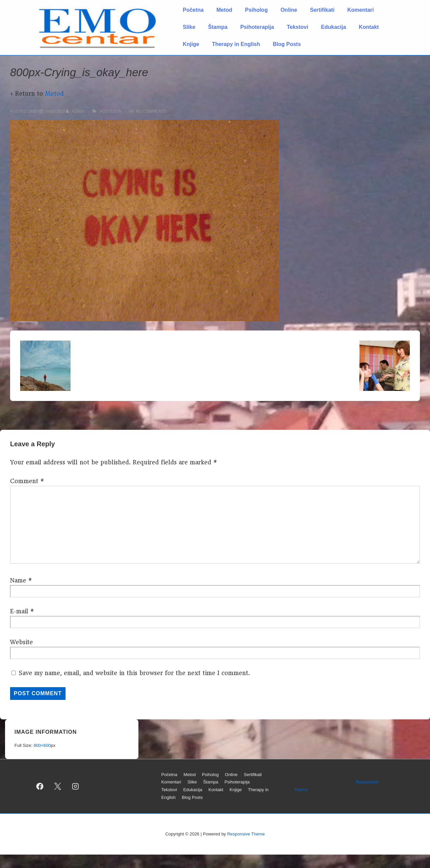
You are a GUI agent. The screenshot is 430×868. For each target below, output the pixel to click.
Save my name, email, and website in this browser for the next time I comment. (134, 673)
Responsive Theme (246, 834)
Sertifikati (322, 10)
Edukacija (333, 27)
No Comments (151, 111)
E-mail (19, 611)
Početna (193, 10)
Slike (189, 27)
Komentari (361, 10)
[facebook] (40, 786)
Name (18, 580)
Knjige (191, 44)
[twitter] (58, 786)
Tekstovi (298, 27)
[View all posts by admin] (76, 111)
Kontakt (369, 27)
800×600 (42, 745)
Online (289, 10)
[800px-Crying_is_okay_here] (55, 111)
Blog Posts (287, 44)
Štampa (218, 27)
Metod (224, 10)
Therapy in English (236, 44)
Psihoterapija (257, 27)
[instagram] (76, 786)
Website (21, 642)
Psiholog (256, 10)
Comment (27, 481)
